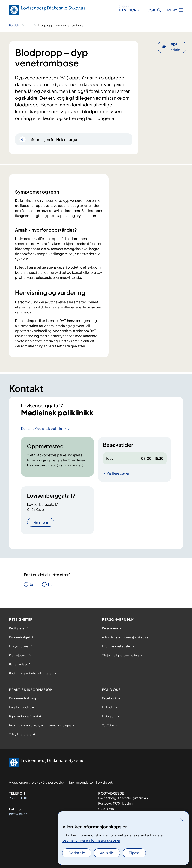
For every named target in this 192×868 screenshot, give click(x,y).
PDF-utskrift (175, 47)
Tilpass (134, 853)
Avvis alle (107, 853)
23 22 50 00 (18, 798)
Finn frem (41, 523)
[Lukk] (181, 819)
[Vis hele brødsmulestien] (29, 25)
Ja (31, 585)
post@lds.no (18, 814)
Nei (51, 585)
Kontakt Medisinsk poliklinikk (44, 429)
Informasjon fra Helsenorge (53, 139)
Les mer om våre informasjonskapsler (91, 840)
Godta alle (77, 853)
